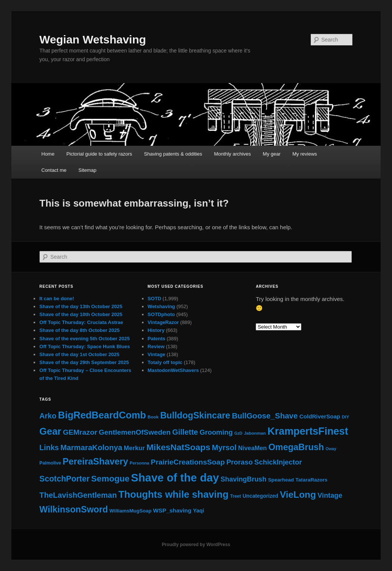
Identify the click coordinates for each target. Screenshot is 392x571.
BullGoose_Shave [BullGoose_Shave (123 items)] (265, 416)
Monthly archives (233, 154)
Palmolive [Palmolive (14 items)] (50, 463)
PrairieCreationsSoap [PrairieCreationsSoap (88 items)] (188, 462)
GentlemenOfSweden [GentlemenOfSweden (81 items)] (135, 432)
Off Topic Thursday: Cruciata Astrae (81, 322)
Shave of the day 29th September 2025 (84, 362)
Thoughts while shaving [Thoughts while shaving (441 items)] (173, 494)
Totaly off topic (165, 362)
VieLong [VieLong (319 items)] (298, 495)
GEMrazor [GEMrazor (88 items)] (80, 432)
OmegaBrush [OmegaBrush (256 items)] (296, 447)
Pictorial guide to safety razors (99, 154)
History (156, 330)
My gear (272, 154)
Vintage (157, 354)
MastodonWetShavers (173, 370)
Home (48, 154)
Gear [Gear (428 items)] (50, 431)
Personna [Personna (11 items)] (139, 463)
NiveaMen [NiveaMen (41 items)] (253, 448)
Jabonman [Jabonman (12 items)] (255, 433)
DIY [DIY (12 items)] (345, 417)
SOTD (154, 299)
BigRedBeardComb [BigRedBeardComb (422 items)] (102, 415)
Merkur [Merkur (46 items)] (134, 448)
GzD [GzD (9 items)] (238, 433)
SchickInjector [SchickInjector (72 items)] (278, 462)
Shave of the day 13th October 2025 (81, 306)
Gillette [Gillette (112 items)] (185, 432)
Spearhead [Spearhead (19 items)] (281, 480)
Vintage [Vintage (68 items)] (330, 495)
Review (156, 346)
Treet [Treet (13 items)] (235, 496)
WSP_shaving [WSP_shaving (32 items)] (172, 510)
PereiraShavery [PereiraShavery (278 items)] (95, 461)
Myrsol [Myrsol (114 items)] (224, 448)
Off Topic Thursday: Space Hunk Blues (85, 346)
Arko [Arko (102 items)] (48, 416)
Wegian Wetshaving (93, 39)
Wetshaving (161, 306)
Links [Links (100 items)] (49, 448)
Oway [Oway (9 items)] (331, 449)
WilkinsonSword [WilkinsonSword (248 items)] (73, 509)
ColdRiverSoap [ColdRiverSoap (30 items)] (320, 416)
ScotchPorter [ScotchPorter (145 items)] (64, 479)
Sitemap (87, 170)
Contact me (54, 170)
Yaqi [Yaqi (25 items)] (199, 511)
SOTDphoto (161, 314)
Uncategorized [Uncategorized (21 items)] (260, 496)
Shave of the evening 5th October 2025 (84, 339)
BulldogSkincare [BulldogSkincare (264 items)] (195, 415)
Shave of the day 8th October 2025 (79, 330)
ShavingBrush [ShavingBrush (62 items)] (243, 479)
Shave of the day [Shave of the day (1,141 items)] (175, 478)
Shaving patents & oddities (173, 154)
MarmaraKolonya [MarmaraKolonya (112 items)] (91, 448)
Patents (157, 339)
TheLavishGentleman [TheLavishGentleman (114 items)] (78, 495)
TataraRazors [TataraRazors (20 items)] (311, 480)
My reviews (305, 154)
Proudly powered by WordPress (196, 545)
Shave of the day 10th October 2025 (81, 314)
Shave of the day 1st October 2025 (79, 354)
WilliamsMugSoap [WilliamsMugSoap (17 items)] (130, 511)
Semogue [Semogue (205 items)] (110, 479)
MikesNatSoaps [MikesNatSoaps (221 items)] (178, 447)
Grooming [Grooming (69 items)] (216, 432)
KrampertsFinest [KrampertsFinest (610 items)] (308, 431)
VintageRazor (163, 322)
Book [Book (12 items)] (153, 417)
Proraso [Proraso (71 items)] (239, 462)
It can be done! (57, 299)
